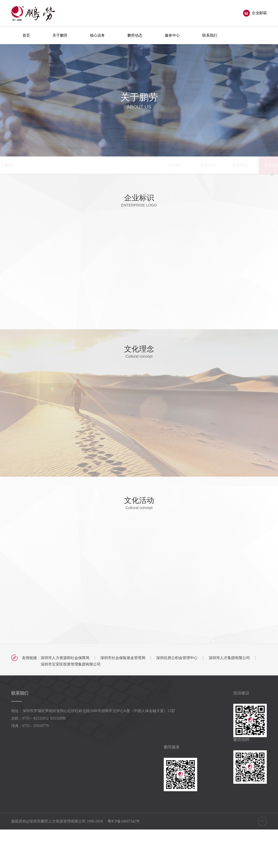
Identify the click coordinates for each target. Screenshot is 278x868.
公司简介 (86, 165)
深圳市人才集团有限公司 (229, 658)
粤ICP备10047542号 (124, 821)
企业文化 (182, 165)
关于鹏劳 (60, 35)
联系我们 (210, 35)
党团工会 (215, 165)
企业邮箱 (255, 13)
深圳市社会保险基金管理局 (123, 658)
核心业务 (97, 35)
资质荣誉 (150, 165)
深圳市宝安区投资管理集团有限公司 (71, 664)
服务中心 (172, 35)
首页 (26, 35)
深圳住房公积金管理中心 (177, 658)
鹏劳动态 (135, 35)
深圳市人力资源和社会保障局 (65, 658)
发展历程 (118, 165)
